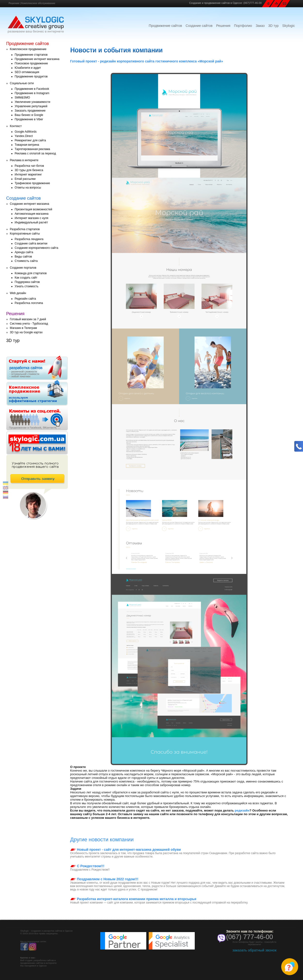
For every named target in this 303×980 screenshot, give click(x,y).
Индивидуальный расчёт (31, 222)
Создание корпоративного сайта (37, 248)
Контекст (16, 126)
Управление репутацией (31, 106)
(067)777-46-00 (253, 3)
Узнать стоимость (27, 286)
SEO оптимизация (27, 72)
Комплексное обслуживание (38, 3)
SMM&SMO (22, 98)
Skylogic (288, 26)
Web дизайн (18, 293)
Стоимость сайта (26, 261)
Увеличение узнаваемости (33, 102)
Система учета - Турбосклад (29, 324)
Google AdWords (26, 132)
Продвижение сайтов (165, 26)
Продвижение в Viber (29, 119)
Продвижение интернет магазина (37, 59)
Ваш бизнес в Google (29, 115)
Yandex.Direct (24, 136)
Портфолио (243, 26)
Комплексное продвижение (28, 49)
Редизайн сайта (25, 299)
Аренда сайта (24, 252)
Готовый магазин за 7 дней (28, 319)
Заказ (260, 26)
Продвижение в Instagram (32, 93)
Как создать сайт (26, 278)
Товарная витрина (27, 145)
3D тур (273, 26)
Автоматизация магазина (32, 214)
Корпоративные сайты (25, 234)
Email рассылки (25, 179)
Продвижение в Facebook (32, 89)
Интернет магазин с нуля (32, 218)
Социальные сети (22, 83)
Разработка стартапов (25, 229)
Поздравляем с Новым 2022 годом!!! (104, 879)
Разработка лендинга (29, 239)
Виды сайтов (23, 257)
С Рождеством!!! (87, 866)
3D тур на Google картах (26, 332)
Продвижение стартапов (31, 55)
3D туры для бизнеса (29, 170)
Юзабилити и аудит (28, 68)
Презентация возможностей (34, 209)
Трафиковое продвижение (32, 183)
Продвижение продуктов (31, 76)
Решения (14, 3)
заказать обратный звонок (254, 950)
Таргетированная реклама (32, 149)
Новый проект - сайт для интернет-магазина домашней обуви (126, 850)
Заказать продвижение (30, 111)
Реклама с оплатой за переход (35, 153)
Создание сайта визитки (31, 243)
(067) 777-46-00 (250, 937)
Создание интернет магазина (30, 204)
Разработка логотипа (29, 303)
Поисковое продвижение (31, 63)
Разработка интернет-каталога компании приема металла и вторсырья (133, 899)
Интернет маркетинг (28, 175)
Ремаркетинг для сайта (30, 140)
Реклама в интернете (24, 160)
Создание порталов (23, 268)
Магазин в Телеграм (23, 328)
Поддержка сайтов (27, 282)
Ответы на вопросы (28, 188)
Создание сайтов (199, 26)
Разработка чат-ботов (29, 166)
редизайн (242, 810)
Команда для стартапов (31, 273)
